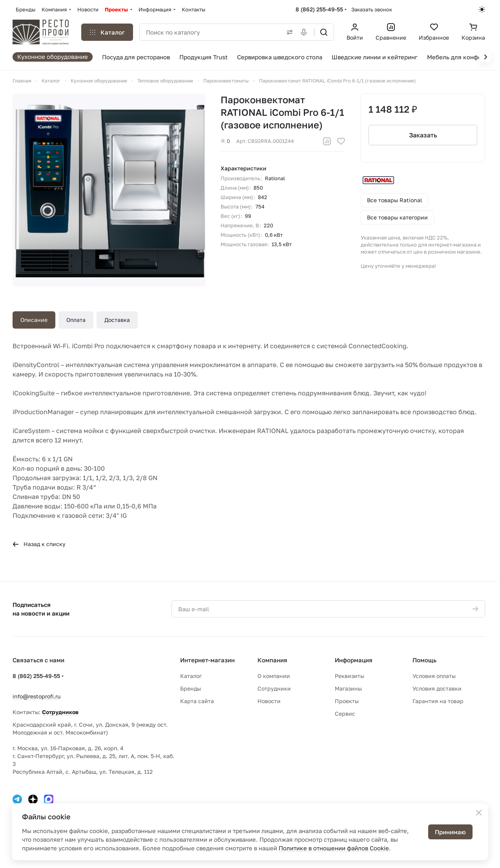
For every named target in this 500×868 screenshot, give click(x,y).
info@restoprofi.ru (36, 696)
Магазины (348, 688)
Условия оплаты (434, 676)
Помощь (424, 660)
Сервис (345, 714)
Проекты (347, 701)
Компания (272, 660)
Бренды (191, 688)
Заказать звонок (372, 9)
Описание (34, 320)
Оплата (76, 320)
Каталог (191, 676)
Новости (269, 701)
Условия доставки (437, 688)
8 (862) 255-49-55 (319, 9)
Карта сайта (197, 701)
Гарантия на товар (438, 701)
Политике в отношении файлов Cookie (334, 848)
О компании (274, 676)
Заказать (423, 135)
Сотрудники (274, 688)
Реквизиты (349, 676)
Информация (354, 660)
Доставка (117, 320)
